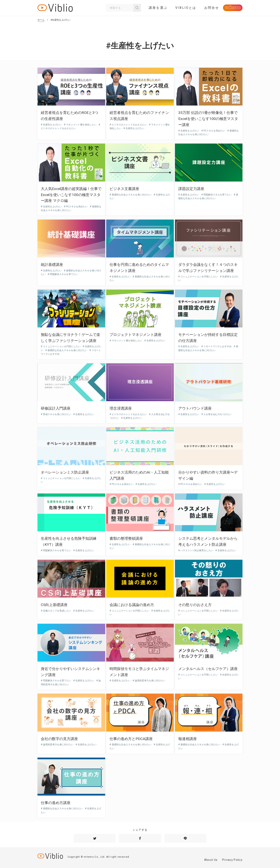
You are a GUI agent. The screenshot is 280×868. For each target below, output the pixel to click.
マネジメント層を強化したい (81, 125)
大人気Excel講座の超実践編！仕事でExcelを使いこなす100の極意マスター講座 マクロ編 (71, 195)
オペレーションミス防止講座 (65, 472)
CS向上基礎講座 (54, 605)
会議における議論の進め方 (132, 605)
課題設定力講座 (191, 189)
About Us (211, 860)
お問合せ (212, 8)
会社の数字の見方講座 (59, 739)
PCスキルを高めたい (214, 131)
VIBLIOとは (186, 8)
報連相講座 (188, 739)
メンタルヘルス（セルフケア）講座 (208, 669)
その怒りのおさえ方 (195, 605)
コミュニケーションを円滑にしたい (199, 277)
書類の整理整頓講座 (126, 538)
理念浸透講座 (121, 408)
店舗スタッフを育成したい (57, 611)
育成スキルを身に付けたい (57, 414)
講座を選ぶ (158, 8)
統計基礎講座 (52, 265)
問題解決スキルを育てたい (218, 195)
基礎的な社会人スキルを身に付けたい (132, 195)
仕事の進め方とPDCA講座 (131, 739)
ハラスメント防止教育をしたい (197, 550)
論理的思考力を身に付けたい (150, 681)
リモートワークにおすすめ (218, 346)
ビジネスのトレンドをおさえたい (129, 125)
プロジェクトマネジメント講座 (136, 335)
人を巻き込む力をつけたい (217, 414)
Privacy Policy (232, 860)
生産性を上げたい (52, 125)
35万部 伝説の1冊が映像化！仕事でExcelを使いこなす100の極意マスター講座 (208, 119)
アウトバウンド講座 (195, 408)
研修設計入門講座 (56, 408)
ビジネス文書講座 (124, 189)
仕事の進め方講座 (56, 803)
